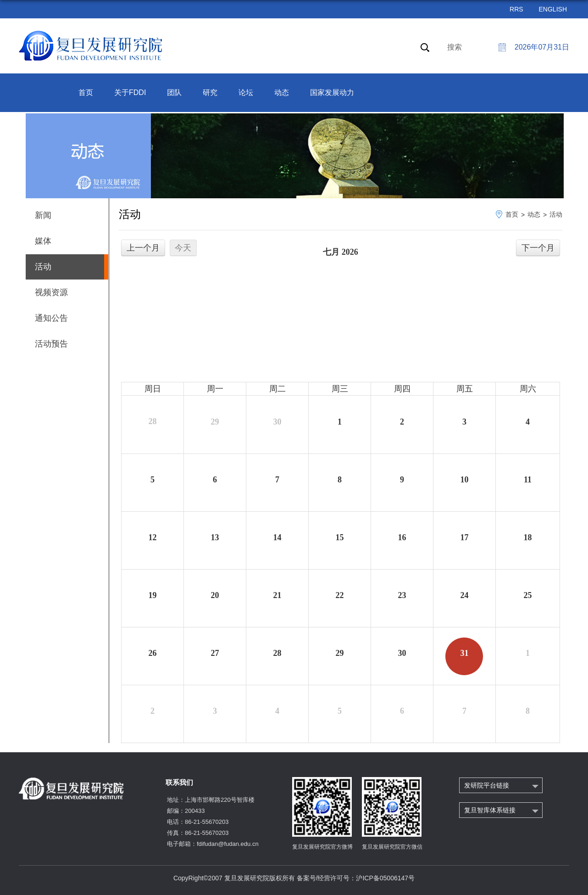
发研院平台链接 (487, 785)
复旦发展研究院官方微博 (322, 847)
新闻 (43, 215)
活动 (556, 214)
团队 (174, 92)
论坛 (246, 92)
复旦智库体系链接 (490, 810)
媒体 (43, 241)
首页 (86, 92)
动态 (282, 92)
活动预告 (51, 344)
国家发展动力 (332, 92)
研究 (210, 92)
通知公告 (51, 318)
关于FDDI (130, 92)
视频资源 (51, 292)
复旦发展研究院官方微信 (392, 847)
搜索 (455, 47)
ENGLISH (553, 9)
